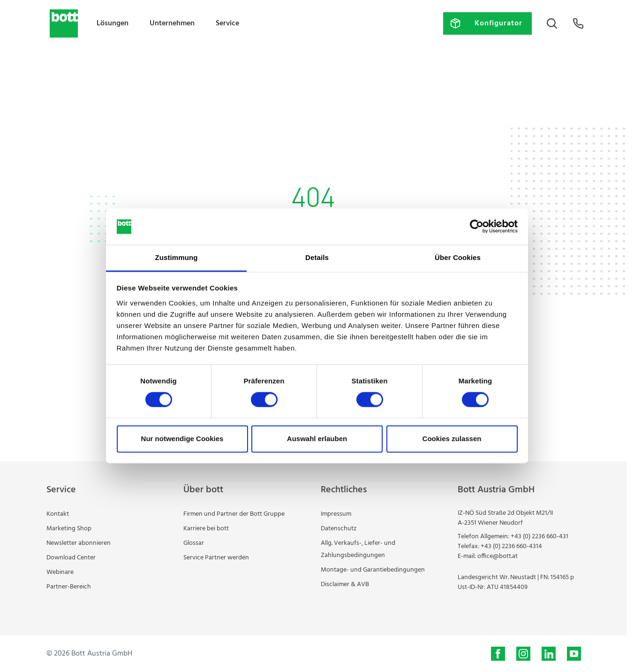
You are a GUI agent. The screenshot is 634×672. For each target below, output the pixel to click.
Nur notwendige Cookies (182, 439)
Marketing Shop (69, 529)
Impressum (336, 514)
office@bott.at (498, 556)
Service (227, 23)
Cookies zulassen (452, 439)
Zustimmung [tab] (177, 257)
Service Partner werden (216, 558)
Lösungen (113, 23)
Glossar (194, 543)
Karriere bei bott (206, 529)
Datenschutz (339, 529)
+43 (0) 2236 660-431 (540, 537)
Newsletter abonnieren (79, 543)
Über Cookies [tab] (458, 257)
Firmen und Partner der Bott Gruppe (234, 514)
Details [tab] (317, 257)
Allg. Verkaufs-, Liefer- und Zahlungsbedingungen (358, 549)
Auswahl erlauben (317, 439)
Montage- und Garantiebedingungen (373, 570)
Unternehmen (172, 23)
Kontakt (58, 514)
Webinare (60, 572)
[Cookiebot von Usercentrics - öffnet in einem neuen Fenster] (477, 227)
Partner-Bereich (69, 587)
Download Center (71, 558)
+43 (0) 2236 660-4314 (511, 546)
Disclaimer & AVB (345, 584)
